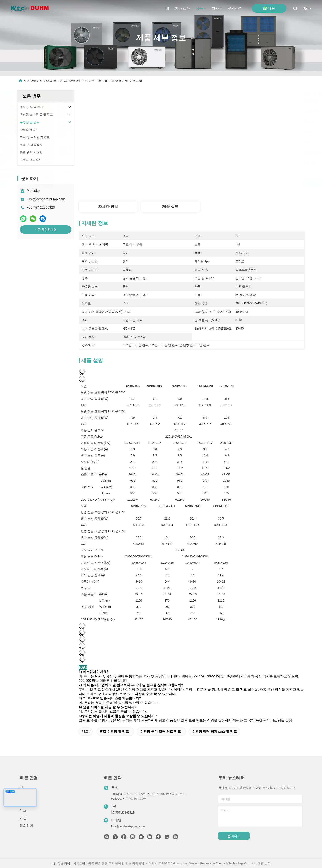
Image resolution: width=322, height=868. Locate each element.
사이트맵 (79, 863)
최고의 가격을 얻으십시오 (227, 183)
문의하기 (235, 8)
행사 (217, 8)
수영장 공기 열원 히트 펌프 (160, 731)
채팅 (269, 8)
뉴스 (23, 811)
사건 (23, 818)
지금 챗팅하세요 (46, 230)
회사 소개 (182, 8)
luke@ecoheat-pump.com (46, 199)
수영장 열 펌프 (49, 81)
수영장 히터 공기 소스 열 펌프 (214, 731)
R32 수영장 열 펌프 (114, 731)
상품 (201, 8)
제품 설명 (170, 207)
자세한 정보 (108, 207)
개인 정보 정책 (61, 863)
